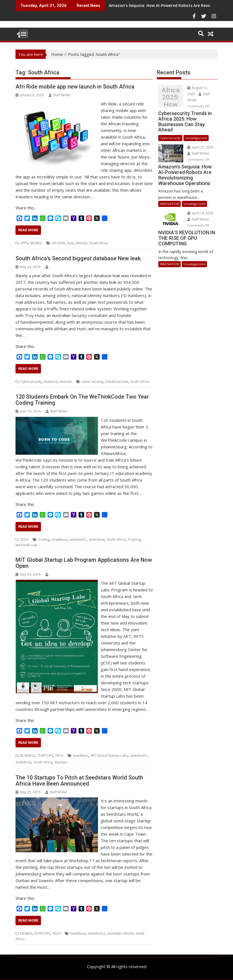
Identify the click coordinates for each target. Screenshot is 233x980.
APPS (24, 243)
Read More (28, 230)
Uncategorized (196, 138)
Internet (66, 382)
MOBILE (36, 243)
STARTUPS (45, 756)
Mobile (81, 243)
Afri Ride (58, 243)
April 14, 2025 (200, 213)
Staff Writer (60, 95)
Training (134, 540)
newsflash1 (78, 540)
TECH (24, 540)
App (71, 243)
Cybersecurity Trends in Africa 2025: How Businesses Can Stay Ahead (171, 97)
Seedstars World (120, 933)
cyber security (93, 382)
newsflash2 (96, 933)
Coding (44, 540)
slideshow (97, 540)
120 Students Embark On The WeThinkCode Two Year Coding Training (82, 400)
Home (57, 54)
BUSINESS (28, 756)
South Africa (99, 243)
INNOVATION (169, 204)
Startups (61, 762)
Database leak (117, 382)
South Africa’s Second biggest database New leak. (79, 258)
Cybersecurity (31, 382)
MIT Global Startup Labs (109, 756)
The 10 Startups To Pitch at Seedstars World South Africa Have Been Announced (79, 781)
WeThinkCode (26, 545)
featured (51, 382)
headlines (59, 540)
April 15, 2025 (200, 147)
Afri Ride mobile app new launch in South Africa (75, 87)
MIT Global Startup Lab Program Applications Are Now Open (84, 563)
